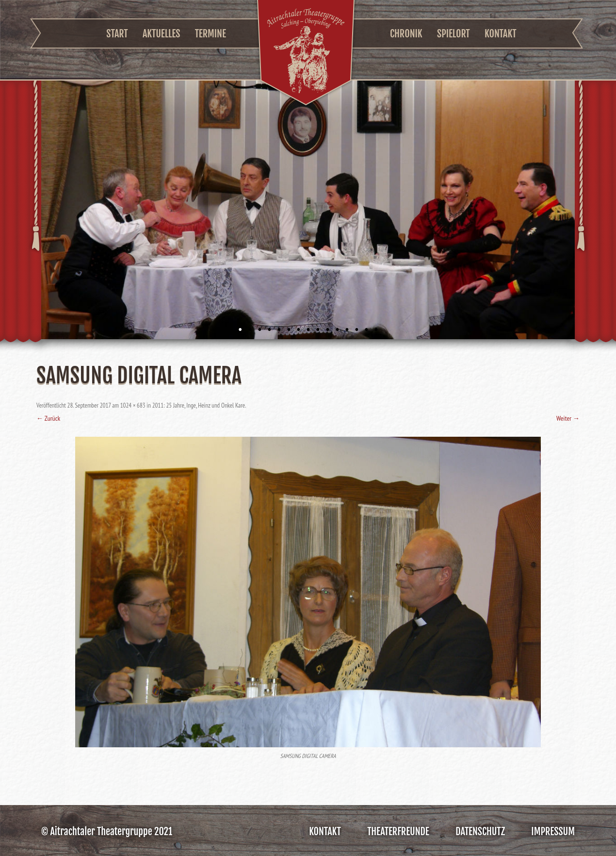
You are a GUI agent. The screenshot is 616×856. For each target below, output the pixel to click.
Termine (211, 34)
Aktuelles (161, 34)
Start (117, 34)
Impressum (553, 831)
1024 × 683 (133, 405)
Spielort (454, 34)
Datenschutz (480, 831)
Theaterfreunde (398, 831)
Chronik (406, 34)
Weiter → (568, 418)
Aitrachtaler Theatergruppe (306, 54)
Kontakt (501, 34)
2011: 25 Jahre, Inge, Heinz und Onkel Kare (199, 405)
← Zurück (48, 418)
